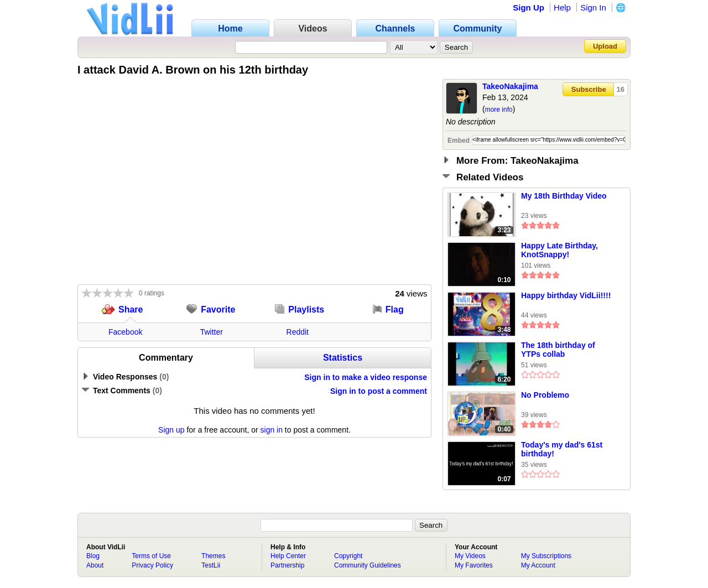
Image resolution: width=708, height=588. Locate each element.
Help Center (288, 556)
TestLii (211, 565)
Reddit (298, 332)
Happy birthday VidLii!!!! (566, 295)
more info (499, 110)
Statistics (343, 358)
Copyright (348, 556)
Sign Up (529, 7)
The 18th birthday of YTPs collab (558, 350)
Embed (459, 141)
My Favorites (474, 565)
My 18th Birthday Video (564, 196)
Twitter (212, 332)
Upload (605, 46)
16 (621, 89)
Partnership (287, 565)
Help (562, 7)
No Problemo (545, 395)
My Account (538, 565)
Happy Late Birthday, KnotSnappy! (559, 250)
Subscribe (589, 89)
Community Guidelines (368, 565)
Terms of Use (151, 556)
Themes (213, 556)
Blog (93, 556)
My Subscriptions (546, 556)
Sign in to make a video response (366, 377)
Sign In (593, 7)
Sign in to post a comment (379, 391)
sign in (272, 430)
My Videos (470, 556)
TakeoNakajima (510, 86)
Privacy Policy (152, 565)
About (95, 565)
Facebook (125, 332)
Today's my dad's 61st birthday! (562, 449)
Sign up (171, 430)
